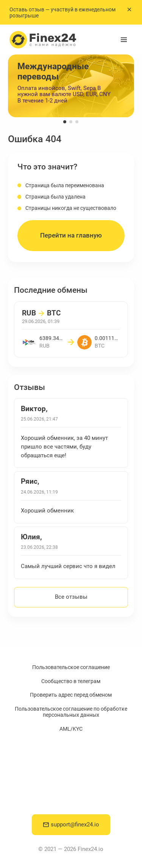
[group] (71, 86)
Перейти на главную (71, 235)
